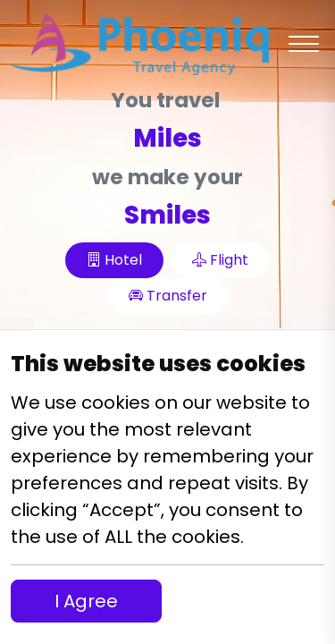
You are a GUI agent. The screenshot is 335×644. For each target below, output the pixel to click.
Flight (220, 260)
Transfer (168, 296)
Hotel (114, 260)
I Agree (86, 601)
